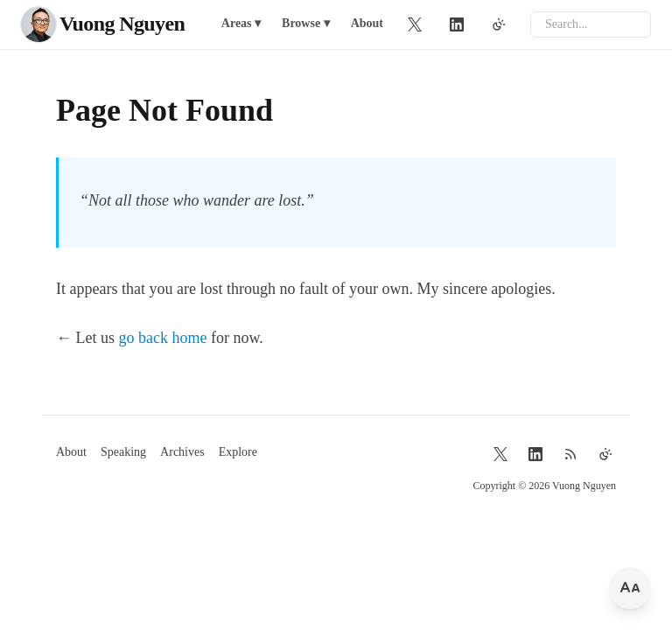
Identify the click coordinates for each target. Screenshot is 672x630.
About (367, 23)
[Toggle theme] (499, 24)
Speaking (123, 452)
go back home (163, 338)
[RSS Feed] (570, 454)
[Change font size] (630, 588)
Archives (182, 452)
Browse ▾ (306, 23)
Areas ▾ (241, 23)
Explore (238, 452)
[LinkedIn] (457, 24)
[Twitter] (415, 24)
